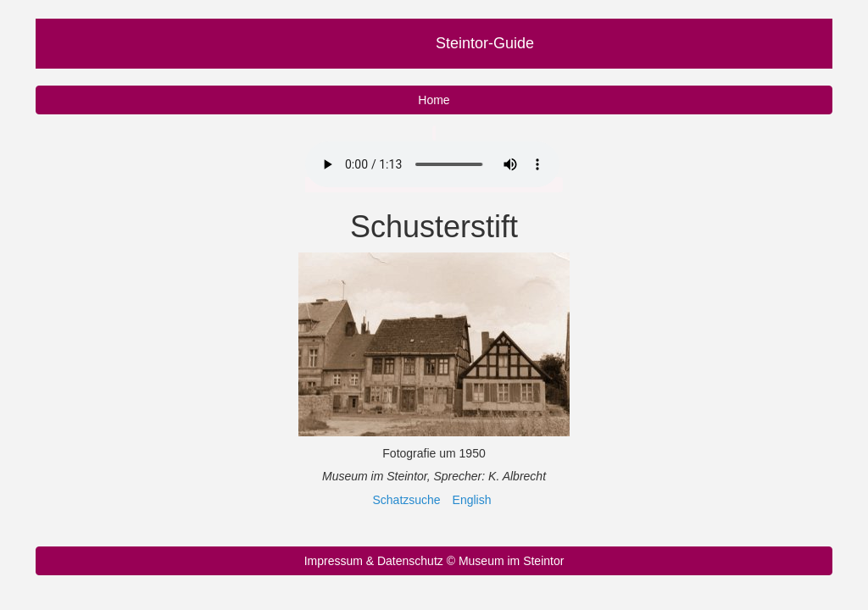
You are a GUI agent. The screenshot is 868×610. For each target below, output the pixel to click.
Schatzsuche (407, 500)
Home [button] (434, 100)
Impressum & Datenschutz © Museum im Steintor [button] (434, 561)
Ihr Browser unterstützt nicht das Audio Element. (432, 164)
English (472, 500)
